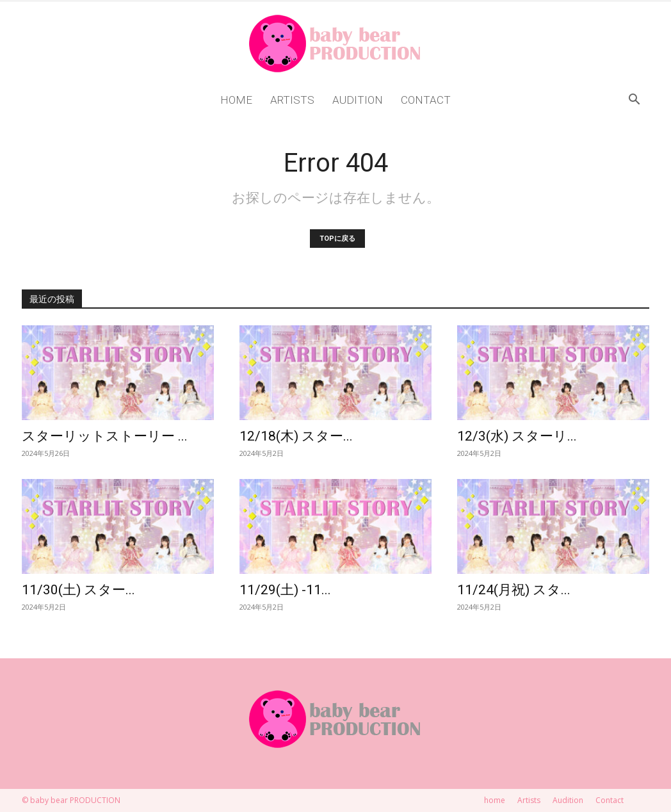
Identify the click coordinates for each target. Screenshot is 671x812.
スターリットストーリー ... (105, 436)
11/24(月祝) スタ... (514, 590)
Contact (426, 100)
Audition (358, 100)
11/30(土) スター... (78, 590)
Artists (292, 100)
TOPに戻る (337, 239)
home (236, 100)
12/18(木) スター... (296, 436)
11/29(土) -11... (285, 590)
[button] (634, 101)
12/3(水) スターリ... (517, 436)
